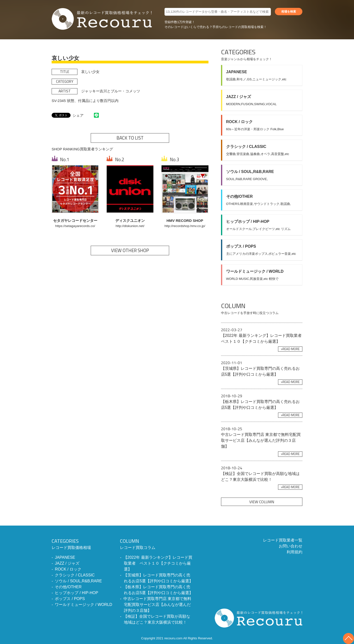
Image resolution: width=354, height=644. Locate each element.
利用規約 (295, 552)
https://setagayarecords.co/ (75, 226)
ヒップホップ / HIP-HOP (76, 593)
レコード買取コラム (157, 544)
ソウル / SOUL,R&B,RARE (78, 581)
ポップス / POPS (70, 599)
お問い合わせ (291, 546)
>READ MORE (290, 349)
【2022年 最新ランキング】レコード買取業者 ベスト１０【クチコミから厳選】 (158, 563)
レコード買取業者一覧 (283, 540)
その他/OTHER (68, 587)
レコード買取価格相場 (82, 544)
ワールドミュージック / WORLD (83, 605)
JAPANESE (65, 557)
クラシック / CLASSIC (75, 575)
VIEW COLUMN (262, 502)
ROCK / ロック (68, 569)
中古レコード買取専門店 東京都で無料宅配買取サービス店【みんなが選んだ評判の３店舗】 (157, 605)
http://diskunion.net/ (130, 226)
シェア (78, 115)
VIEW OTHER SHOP (130, 250)
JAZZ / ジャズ (67, 563)
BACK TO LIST (130, 138)
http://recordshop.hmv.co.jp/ (185, 226)
